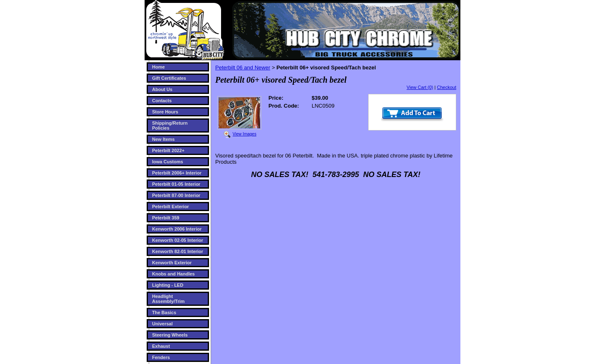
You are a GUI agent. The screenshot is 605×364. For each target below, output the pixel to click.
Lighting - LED (168, 285)
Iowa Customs (168, 162)
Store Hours (165, 112)
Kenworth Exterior (172, 263)
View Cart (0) (420, 87)
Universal (162, 324)
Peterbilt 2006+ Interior (177, 173)
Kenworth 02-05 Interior (178, 240)
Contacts (162, 101)
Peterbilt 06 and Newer (243, 68)
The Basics (164, 312)
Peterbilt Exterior (171, 207)
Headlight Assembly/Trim (168, 299)
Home (159, 67)
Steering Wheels (170, 335)
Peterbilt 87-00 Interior (176, 195)
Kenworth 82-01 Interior (178, 251)
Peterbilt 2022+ (168, 150)
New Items (163, 139)
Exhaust (161, 346)
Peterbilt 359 (166, 218)
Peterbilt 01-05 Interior (176, 184)
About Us (162, 89)
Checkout (447, 87)
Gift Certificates (169, 78)
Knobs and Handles (173, 274)
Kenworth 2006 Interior (177, 229)
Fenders (161, 357)
